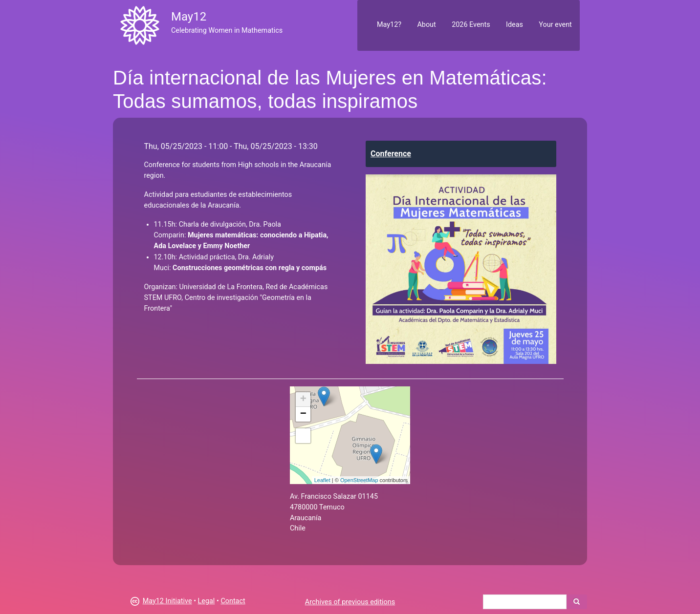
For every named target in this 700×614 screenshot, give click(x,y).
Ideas (514, 25)
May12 (189, 17)
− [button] (303, 414)
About (426, 25)
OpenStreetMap (359, 480)
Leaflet (322, 480)
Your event (555, 25)
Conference (391, 154)
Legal (207, 601)
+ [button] (303, 400)
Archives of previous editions (350, 602)
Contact (233, 601)
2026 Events (471, 25)
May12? (389, 25)
